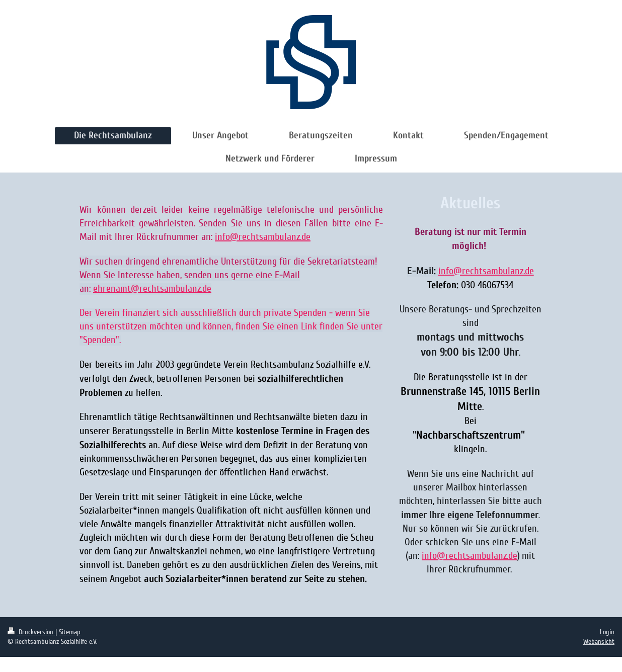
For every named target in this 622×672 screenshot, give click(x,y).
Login (607, 632)
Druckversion (31, 632)
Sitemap (70, 632)
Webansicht (599, 642)
